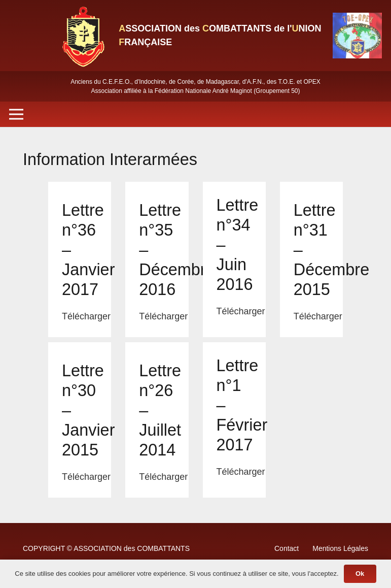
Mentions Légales (340, 548)
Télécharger (86, 316)
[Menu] (16, 114)
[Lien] (83, 36)
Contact (287, 548)
